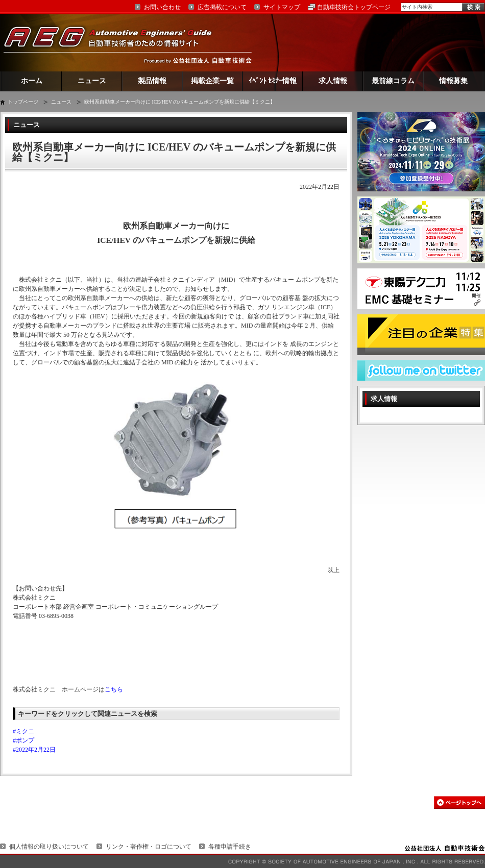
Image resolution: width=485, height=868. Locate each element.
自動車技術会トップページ (354, 7)
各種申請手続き (230, 847)
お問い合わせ (162, 7)
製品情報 (152, 81)
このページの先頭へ (459, 802)
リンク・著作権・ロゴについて (149, 847)
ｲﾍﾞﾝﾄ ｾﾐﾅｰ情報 (273, 81)
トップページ (23, 102)
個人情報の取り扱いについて (49, 847)
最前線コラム (393, 81)
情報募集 (453, 81)
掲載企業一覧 (212, 81)
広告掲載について (222, 7)
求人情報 (333, 81)
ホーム (32, 81)
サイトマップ (282, 7)
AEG (114, 43)
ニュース (92, 81)
